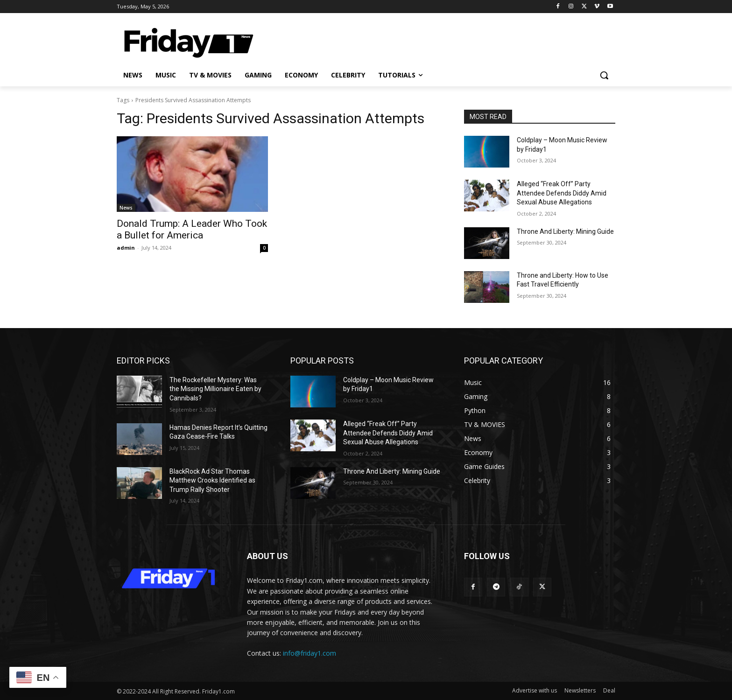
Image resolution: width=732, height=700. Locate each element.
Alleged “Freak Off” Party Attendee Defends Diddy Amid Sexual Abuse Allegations (562, 193)
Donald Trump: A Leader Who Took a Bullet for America (192, 229)
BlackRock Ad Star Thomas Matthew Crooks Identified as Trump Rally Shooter (212, 480)
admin (126, 248)
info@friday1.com (310, 653)
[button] (604, 75)
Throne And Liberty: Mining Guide (565, 231)
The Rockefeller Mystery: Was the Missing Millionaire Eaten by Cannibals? (215, 389)
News (126, 208)
